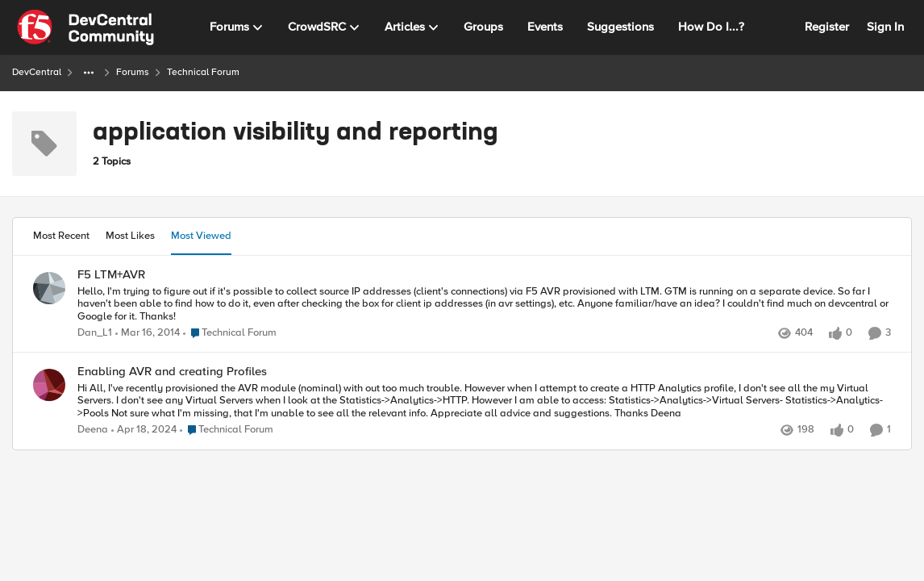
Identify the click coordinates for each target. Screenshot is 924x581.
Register (827, 27)
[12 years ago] (148, 333)
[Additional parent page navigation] (89, 73)
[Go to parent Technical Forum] (230, 333)
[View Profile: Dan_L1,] (49, 288)
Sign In (885, 27)
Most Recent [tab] (61, 236)
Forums (133, 72)
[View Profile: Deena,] (49, 385)
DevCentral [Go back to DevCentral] (37, 72)
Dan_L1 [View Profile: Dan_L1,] (95, 333)
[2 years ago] (144, 431)
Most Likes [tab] (130, 236)
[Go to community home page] (85, 27)
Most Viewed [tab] (201, 236)
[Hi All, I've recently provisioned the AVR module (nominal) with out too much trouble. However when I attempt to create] (484, 401)
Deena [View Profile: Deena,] (93, 431)
